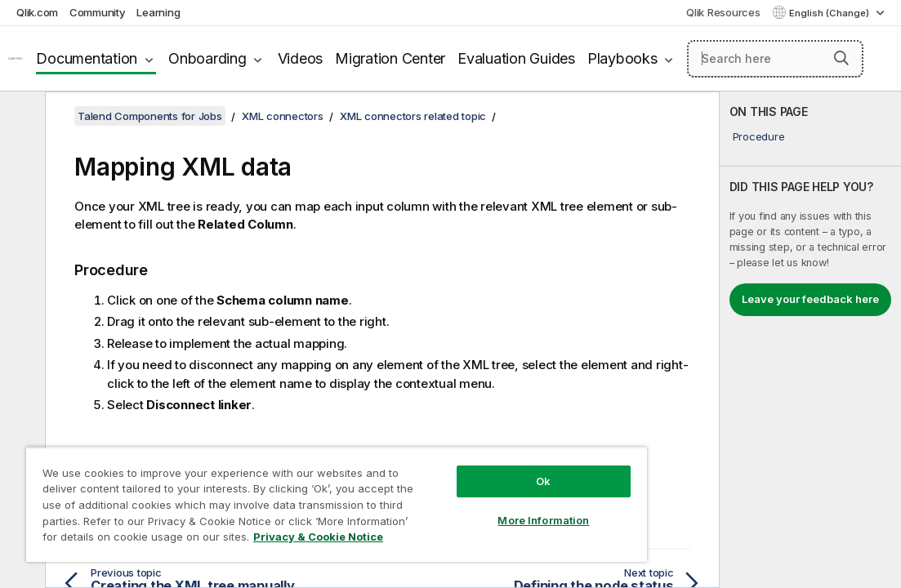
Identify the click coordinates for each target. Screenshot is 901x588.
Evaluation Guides (516, 58)
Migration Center (390, 58)
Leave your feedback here (810, 299)
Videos (301, 58)
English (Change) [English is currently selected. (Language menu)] (830, 13)
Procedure (759, 136)
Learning (158, 12)
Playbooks (622, 58)
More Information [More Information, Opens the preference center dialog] (461, 492)
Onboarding (207, 58)
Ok (460, 452)
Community (98, 12)
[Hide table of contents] (20, 117)
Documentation (87, 58)
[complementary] (810, 340)
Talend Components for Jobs (150, 116)
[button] (841, 58)
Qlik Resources (723, 12)
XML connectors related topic (413, 116)
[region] (288, 490)
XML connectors (283, 116)
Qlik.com (37, 12)
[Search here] (775, 59)
